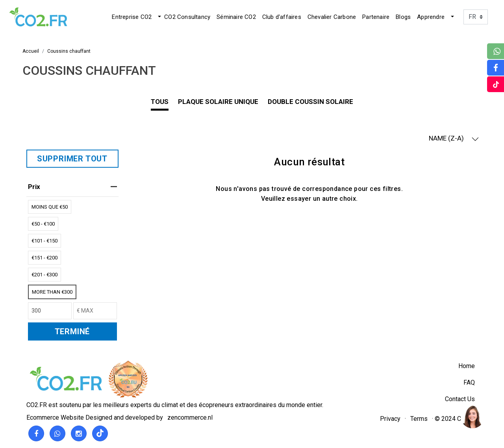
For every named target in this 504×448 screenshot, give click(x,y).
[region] (472, 416)
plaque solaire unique (218, 102)
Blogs (403, 17)
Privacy (390, 419)
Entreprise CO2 (132, 17)
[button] (159, 17)
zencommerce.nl (190, 417)
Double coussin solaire (310, 102)
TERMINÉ (72, 331)
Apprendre (431, 17)
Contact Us (460, 399)
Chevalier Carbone (332, 17)
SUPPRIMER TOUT (72, 159)
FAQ (469, 382)
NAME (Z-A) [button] (454, 138)
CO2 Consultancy (187, 17)
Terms (419, 419)
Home (467, 366)
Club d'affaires (282, 17)
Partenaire (376, 17)
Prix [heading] (72, 187)
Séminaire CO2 (236, 17)
